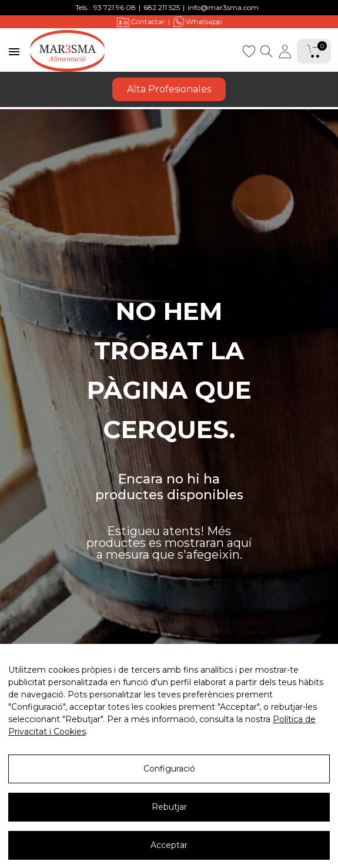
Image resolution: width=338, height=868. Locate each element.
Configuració (169, 769)
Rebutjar (169, 807)
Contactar (141, 22)
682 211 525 (162, 7)
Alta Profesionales (169, 89)
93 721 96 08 (115, 7)
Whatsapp (197, 22)
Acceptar (169, 845)
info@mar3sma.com (223, 7)
